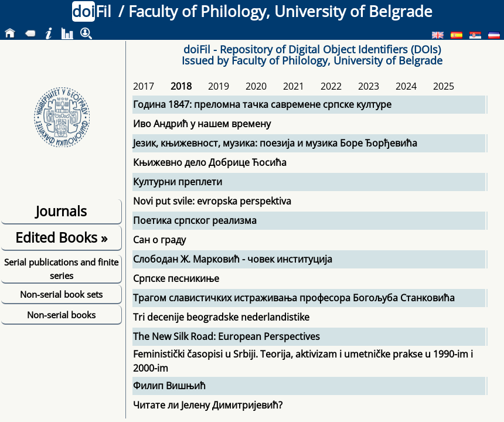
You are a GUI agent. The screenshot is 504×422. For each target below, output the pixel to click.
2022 (331, 86)
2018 (181, 86)
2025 (444, 86)
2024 (406, 86)
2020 (256, 86)
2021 (294, 86)
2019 (219, 86)
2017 (144, 86)
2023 (369, 86)
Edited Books (61, 237)
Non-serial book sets (61, 294)
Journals (61, 211)
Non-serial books (61, 315)
